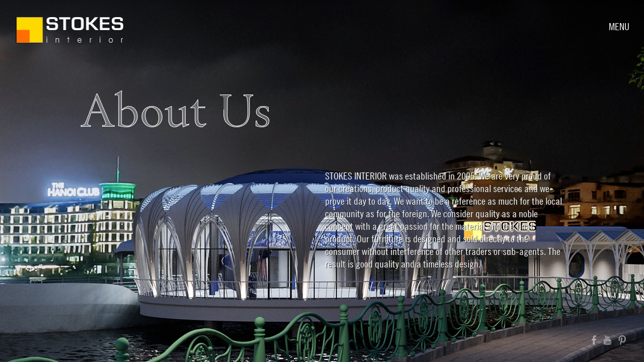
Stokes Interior (69, 30)
